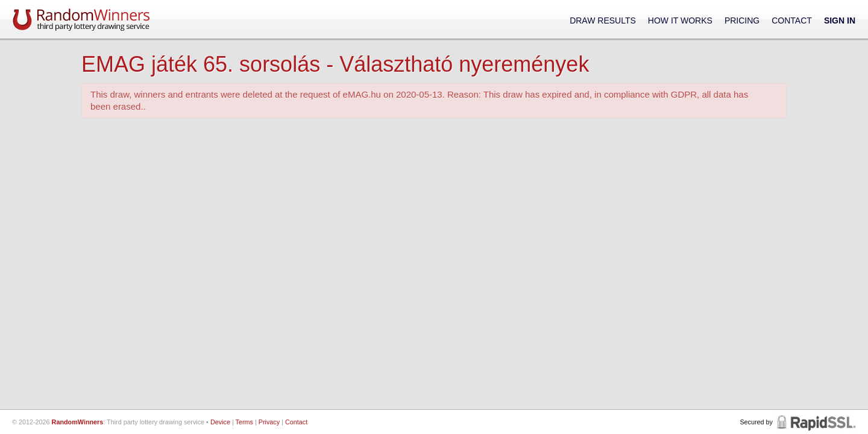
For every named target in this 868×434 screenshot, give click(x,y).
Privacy (269, 422)
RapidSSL (815, 422)
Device (220, 422)
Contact (792, 20)
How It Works (680, 20)
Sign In (840, 20)
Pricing (742, 20)
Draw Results (603, 20)
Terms (244, 422)
